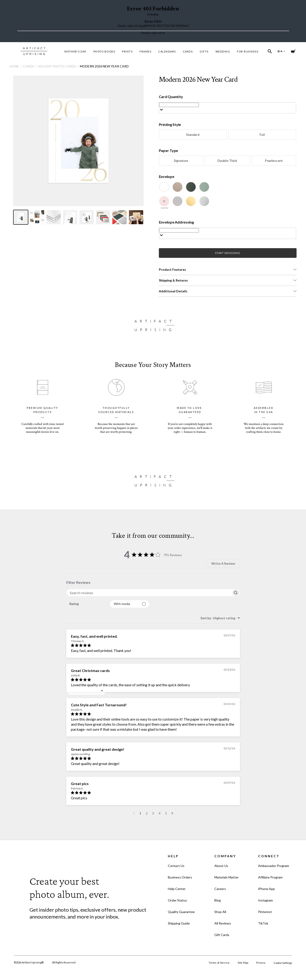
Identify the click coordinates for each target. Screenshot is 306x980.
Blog (218, 900)
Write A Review (223, 563)
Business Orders (180, 877)
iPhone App (267, 889)
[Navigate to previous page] (134, 813)
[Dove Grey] (178, 201)
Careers (220, 889)
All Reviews (223, 923)
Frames (145, 51)
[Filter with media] (130, 604)
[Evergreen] (191, 187)
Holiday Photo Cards (57, 66)
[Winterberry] (164, 201)
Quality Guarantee (181, 912)
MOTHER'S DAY (76, 51)
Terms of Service (219, 963)
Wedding (223, 51)
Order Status (177, 900)
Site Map (243, 963)
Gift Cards (222, 935)
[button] (228, 270)
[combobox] (86, 604)
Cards (188, 51)
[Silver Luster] (204, 201)
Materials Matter (226, 877)
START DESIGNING (228, 253)
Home (14, 66)
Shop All (220, 912)
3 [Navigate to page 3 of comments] (153, 813)
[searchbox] (149, 593)
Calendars (167, 51)
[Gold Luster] (191, 201)
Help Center (177, 889)
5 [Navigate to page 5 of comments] (166, 813)
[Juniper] (204, 187)
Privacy (261, 963)
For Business (248, 51)
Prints (127, 51)
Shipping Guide (179, 923)
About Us (221, 866)
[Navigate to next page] (172, 813)
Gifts (204, 51)
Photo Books (104, 51)
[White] (164, 187)
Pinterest (265, 912)
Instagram (265, 900)
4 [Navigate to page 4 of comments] (160, 813)
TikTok (263, 923)
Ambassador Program (274, 866)
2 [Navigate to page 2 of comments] (147, 813)
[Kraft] (178, 187)
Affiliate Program (270, 877)
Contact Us (176, 866)
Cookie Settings (283, 963)
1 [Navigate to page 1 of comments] (140, 813)
